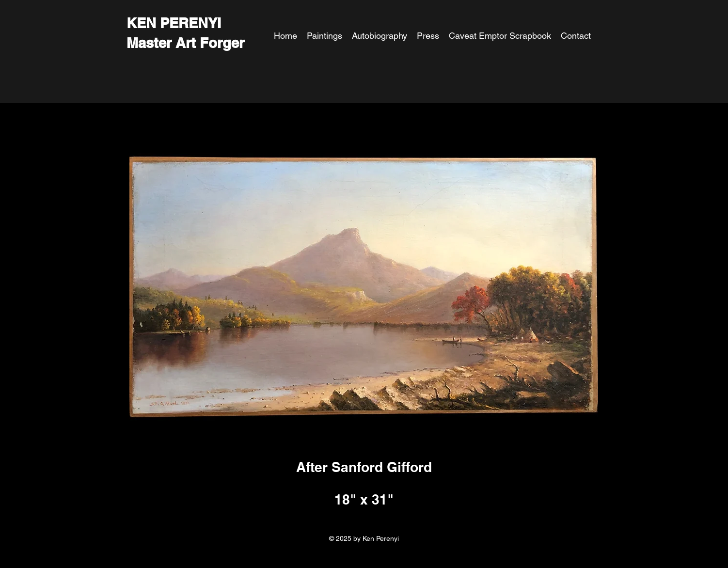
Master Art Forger (185, 43)
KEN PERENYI (174, 23)
